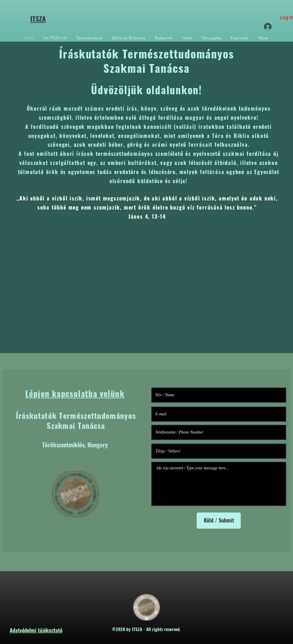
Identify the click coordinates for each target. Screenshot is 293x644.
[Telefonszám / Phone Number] (219, 432)
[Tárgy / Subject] (219, 451)
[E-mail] (219, 414)
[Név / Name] (219, 395)
